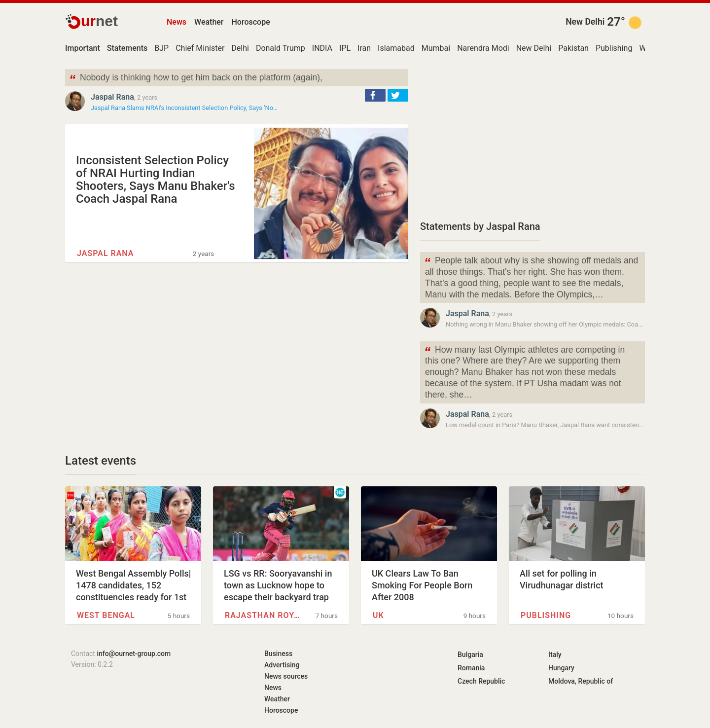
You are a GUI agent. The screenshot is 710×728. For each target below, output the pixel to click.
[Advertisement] (532, 138)
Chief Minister (200, 48)
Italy (555, 655)
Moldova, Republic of (581, 681)
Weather (209, 22)
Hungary (561, 668)
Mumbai (436, 48)
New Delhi (585, 22)
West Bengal (106, 615)
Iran (364, 48)
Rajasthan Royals (264, 615)
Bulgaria (470, 655)
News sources (286, 676)
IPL (345, 48)
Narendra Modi (483, 48)
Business (278, 654)
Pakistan (573, 48)
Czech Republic (481, 681)
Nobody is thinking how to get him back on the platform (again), (196, 79)
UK (378, 615)
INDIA (322, 48)
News (177, 22)
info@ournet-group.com (134, 654)
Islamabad (396, 48)
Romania (471, 668)
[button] (375, 95)
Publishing (614, 48)
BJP (161, 48)
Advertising (282, 665)
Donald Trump (281, 48)
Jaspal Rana (112, 97)
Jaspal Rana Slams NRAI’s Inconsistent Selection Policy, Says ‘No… (184, 108)
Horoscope (251, 22)
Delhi (240, 48)
